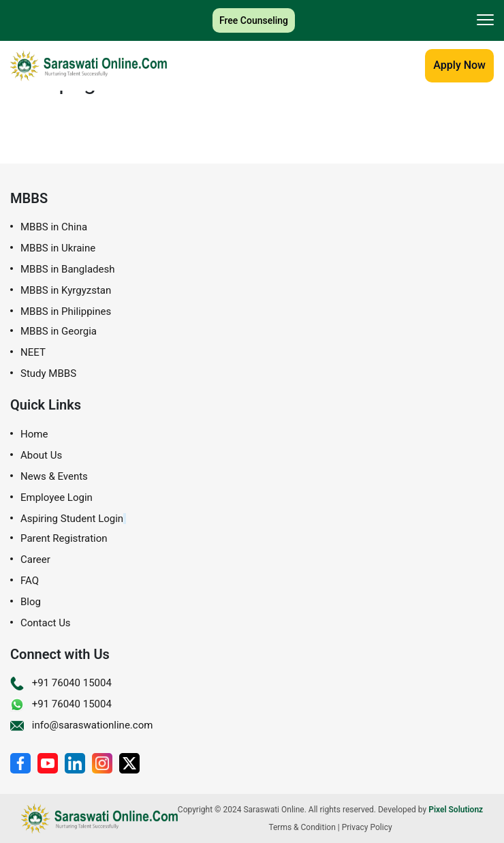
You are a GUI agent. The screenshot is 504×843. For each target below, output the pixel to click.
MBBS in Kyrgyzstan (66, 291)
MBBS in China (54, 227)
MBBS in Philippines (66, 312)
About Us (41, 456)
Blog (31, 602)
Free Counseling (254, 20)
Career (35, 560)
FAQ (30, 581)
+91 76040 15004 (61, 683)
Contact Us (46, 623)
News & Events (54, 477)
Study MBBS (48, 374)
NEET (33, 353)
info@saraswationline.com (81, 725)
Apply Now (459, 65)
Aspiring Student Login (72, 519)
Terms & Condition (302, 827)
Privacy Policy (367, 827)
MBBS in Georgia (59, 332)
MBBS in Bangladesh (68, 270)
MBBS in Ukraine (58, 248)
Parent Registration (64, 539)
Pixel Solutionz (456, 810)
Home (34, 434)
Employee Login (57, 498)
